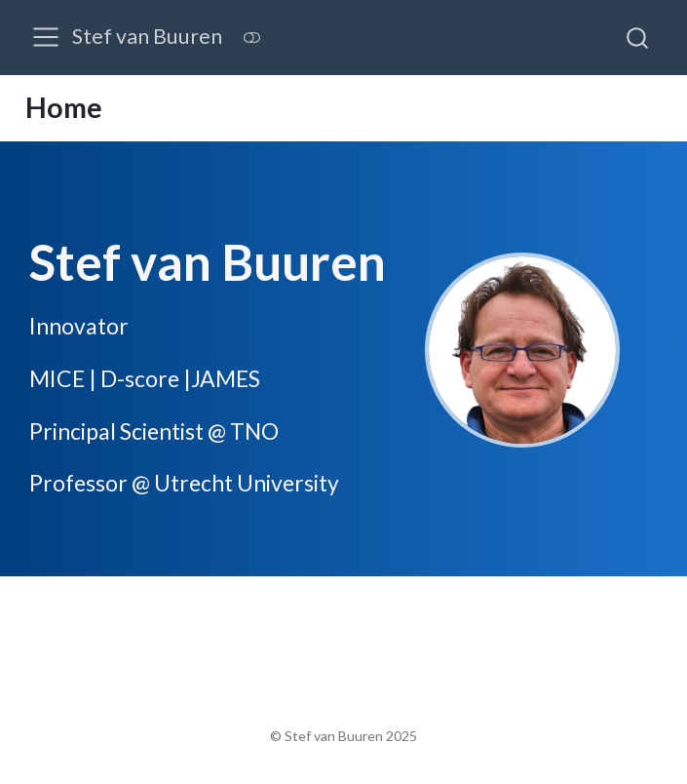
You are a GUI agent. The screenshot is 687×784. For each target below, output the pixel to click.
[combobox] (638, 37)
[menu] (46, 37)
